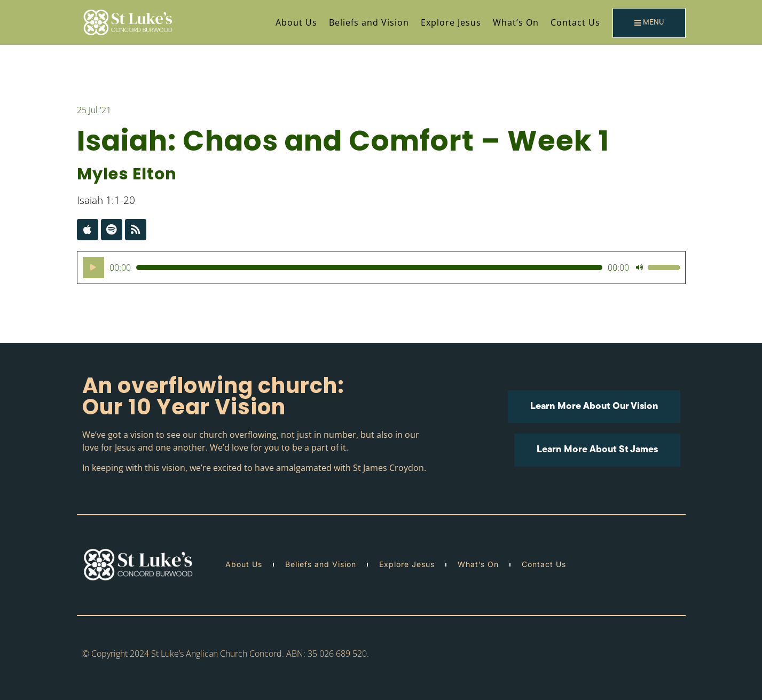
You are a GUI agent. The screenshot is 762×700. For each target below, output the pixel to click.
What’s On (516, 22)
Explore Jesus (451, 22)
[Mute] (639, 268)
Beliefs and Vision (369, 22)
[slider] (369, 268)
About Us (296, 22)
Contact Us (575, 22)
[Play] (93, 268)
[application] (381, 268)
